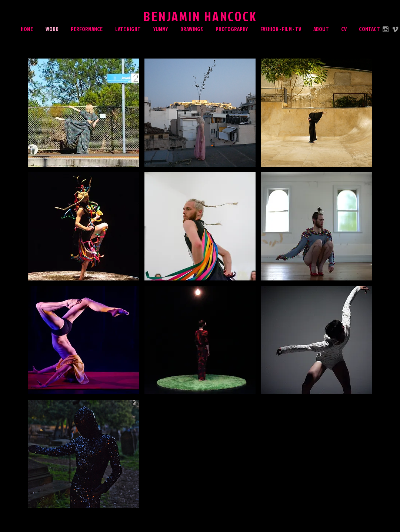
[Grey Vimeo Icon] (395, 29)
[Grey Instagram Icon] (386, 29)
